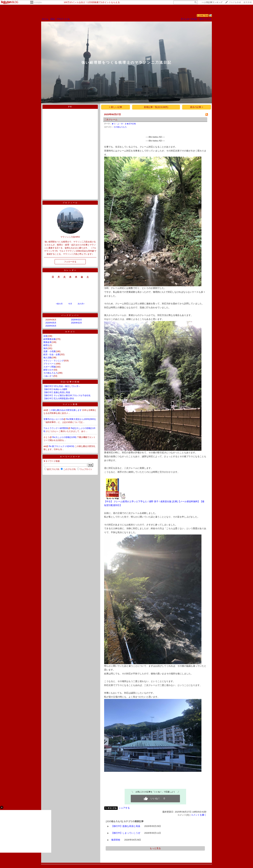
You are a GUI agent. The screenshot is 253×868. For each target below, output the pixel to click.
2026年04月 (51, 326)
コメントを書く (199, 815)
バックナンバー (70, 315)
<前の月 (59, 304)
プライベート (50, 364)
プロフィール (63, 19)
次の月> (81, 304)
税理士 (46, 345)
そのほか (38, 2)
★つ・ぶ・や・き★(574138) (124, 124)
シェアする (124, 808)
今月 (70, 304)
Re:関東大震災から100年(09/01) (81, 419)
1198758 (203, 15)
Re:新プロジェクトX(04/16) (62, 446)
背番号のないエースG (54, 419)
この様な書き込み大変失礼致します (65, 410)
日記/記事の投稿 (70, 382)
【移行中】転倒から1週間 (55, 389)
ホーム (45, 19)
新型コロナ (48, 370)
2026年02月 (76, 323)
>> (212, 2)
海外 (45, 348)
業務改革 (47, 342)
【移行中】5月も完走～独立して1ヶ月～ (62, 386)
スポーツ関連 (50, 367)
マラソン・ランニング (54, 361)
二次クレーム (111, 120)
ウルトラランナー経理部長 (56, 428)
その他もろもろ (51, 373)
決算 (45, 336)
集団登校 (116, 840)
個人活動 (47, 358)
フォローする (70, 262)
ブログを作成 (235, 2)
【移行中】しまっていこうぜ (126, 833)
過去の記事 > (197, 107)
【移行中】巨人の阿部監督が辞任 (59, 399)
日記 (53, 19)
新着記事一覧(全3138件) (156, 107)
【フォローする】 (189, 19)
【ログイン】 (205, 19)
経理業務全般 (50, 339)
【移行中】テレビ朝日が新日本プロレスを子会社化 (67, 395)
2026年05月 (51, 323)
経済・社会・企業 (52, 355)
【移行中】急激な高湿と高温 (57, 392)
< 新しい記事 (116, 107)
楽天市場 (248, 2)
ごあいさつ (48, 376)
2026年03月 (76, 320)
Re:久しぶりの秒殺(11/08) (65, 437)
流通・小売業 (50, 351)
